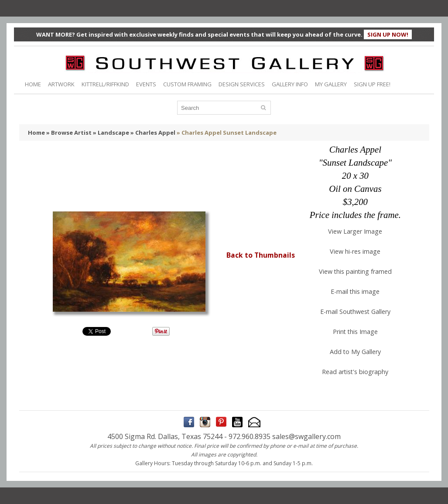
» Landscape (111, 133)
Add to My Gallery (355, 352)
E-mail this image (355, 291)
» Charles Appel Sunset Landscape (227, 133)
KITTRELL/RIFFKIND (105, 84)
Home (36, 133)
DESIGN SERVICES (242, 84)
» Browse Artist (69, 133)
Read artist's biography (355, 372)
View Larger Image (355, 231)
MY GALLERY (331, 84)
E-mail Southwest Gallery (355, 312)
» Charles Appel (153, 133)
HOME (33, 84)
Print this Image (355, 332)
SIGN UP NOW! (388, 34)
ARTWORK (61, 84)
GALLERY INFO (290, 84)
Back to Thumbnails (261, 255)
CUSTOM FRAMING (187, 84)
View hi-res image (355, 251)
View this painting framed (355, 271)
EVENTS (146, 84)
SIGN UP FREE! (372, 84)
